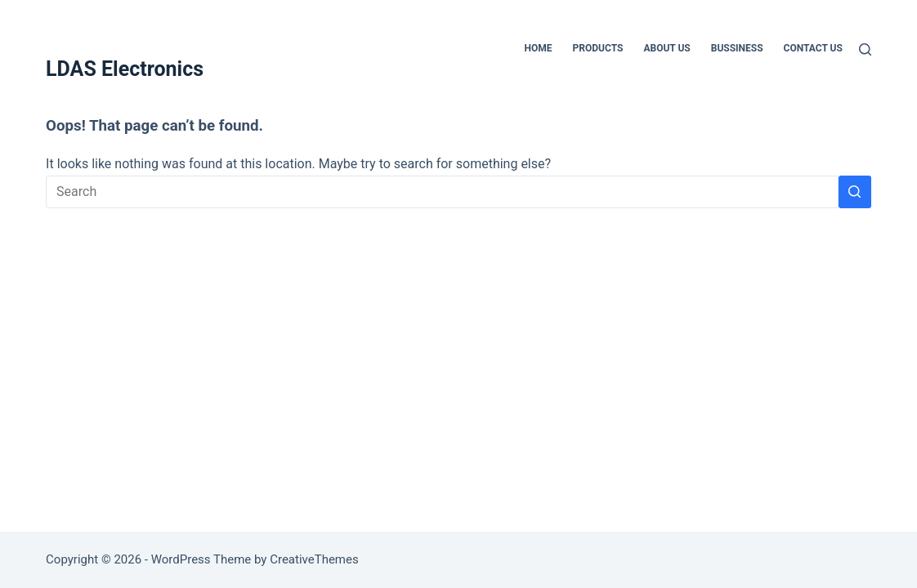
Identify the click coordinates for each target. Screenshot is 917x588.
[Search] (865, 49)
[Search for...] (442, 192)
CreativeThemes (314, 559)
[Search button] (855, 192)
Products (598, 48)
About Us (667, 48)
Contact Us (813, 48)
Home (539, 48)
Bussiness (737, 48)
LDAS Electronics (125, 69)
